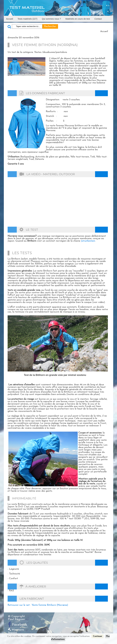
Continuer (97, 636)
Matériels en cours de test (78, 19)
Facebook (20, 625)
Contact (98, 19)
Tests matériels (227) (27, 19)
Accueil (10, 19)
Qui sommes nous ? (51, 19)
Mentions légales (16, 631)
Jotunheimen (88, 241)
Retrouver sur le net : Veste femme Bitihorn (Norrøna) (38, 605)
